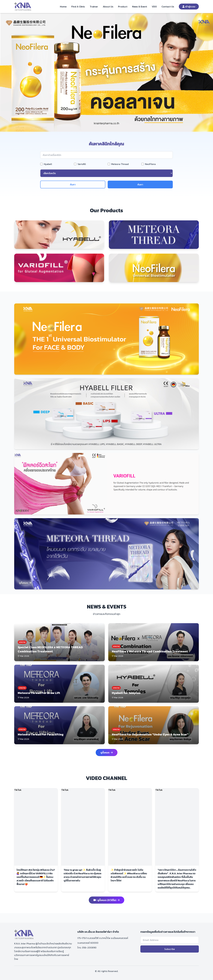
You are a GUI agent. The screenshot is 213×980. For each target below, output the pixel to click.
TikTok (18, 790)
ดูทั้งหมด (25, 583)
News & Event (140, 7)
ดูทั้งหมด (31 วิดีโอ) (106, 900)
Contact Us (168, 7)
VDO (154, 7)
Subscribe (170, 949)
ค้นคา (73, 184)
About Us (108, 7)
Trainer (94, 7)
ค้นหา (140, 184)
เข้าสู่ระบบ (189, 7)
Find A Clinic (78, 7)
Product (123, 7)
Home (63, 7)
